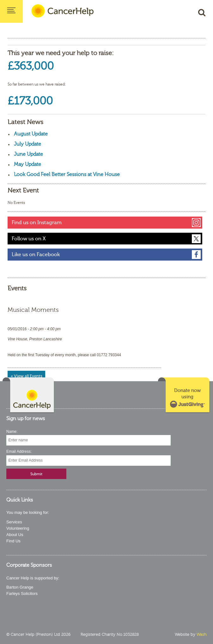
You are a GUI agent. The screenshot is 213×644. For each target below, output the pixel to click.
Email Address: (19, 451)
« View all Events (27, 376)
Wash (202, 635)
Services (14, 522)
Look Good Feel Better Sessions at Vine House (67, 174)
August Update (31, 134)
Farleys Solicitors (22, 593)
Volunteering (18, 528)
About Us (15, 535)
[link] (184, 396)
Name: (12, 432)
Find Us (13, 541)
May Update (27, 164)
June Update (28, 154)
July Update (27, 144)
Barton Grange (20, 587)
